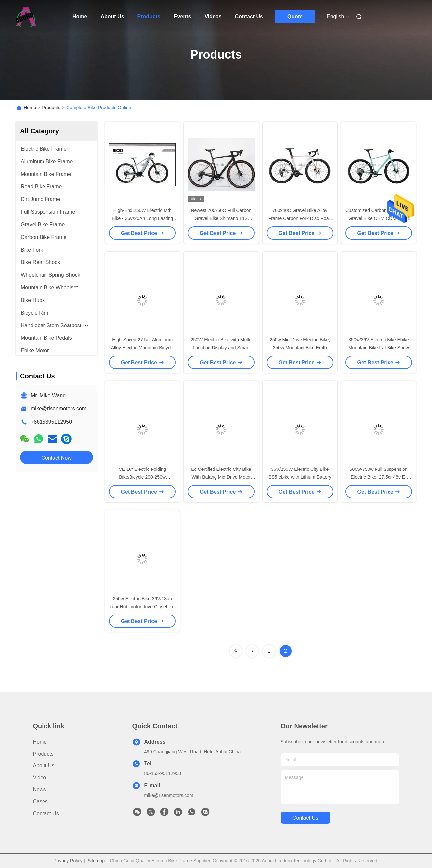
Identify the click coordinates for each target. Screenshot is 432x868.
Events (182, 16)
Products (149, 16)
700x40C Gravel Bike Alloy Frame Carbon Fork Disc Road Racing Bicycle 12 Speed (300, 218)
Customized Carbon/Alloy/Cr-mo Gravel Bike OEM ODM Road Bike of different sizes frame (379, 218)
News (40, 790)
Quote (295, 16)
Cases (40, 801)
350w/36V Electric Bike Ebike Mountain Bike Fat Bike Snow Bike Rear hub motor (379, 348)
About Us (112, 16)
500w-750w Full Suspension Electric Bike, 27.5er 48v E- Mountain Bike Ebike (379, 477)
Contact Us (249, 16)
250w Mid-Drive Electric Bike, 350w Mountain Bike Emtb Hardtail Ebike (300, 348)
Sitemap (96, 861)
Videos (213, 16)
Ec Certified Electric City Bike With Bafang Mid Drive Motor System (221, 477)
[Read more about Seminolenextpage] (236, 651)
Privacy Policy (68, 861)
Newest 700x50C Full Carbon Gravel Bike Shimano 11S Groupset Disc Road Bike (221, 218)
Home (80, 16)
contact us (305, 818)
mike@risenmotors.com (58, 409)
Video (40, 778)
